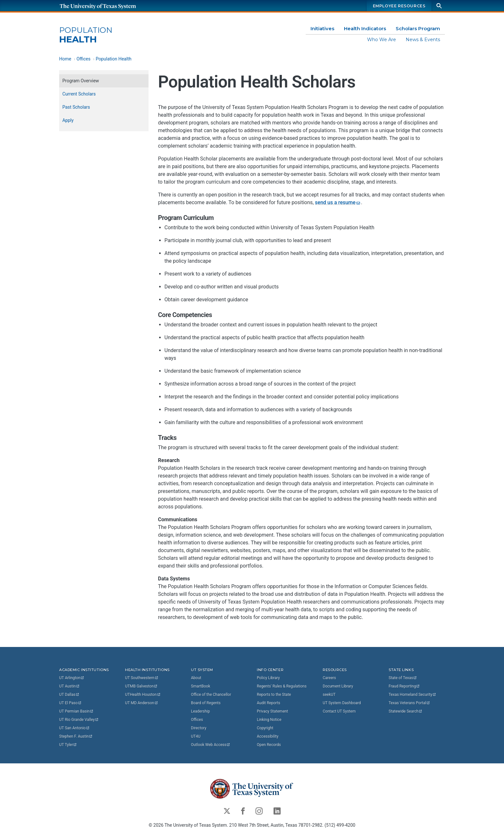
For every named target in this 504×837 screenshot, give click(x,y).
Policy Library (268, 678)
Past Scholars (76, 107)
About (196, 678)
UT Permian (76, 711)
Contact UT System (339, 711)
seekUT (329, 695)
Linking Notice (269, 720)
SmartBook (201, 686)
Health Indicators (365, 28)
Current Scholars (79, 94)
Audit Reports (269, 703)
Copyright (265, 728)
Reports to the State (274, 695)
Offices (84, 59)
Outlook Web (211, 745)
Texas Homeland (412, 695)
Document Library (338, 686)
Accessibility (268, 736)
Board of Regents (206, 703)
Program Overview (81, 81)
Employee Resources (399, 6)
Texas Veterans (410, 703)
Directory (199, 728)
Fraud (404, 686)
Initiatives (322, 28)
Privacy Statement (272, 711)
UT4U (196, 736)
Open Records (269, 745)
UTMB (141, 686)
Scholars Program (418, 28)
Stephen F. (76, 736)
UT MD (142, 703)
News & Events (423, 40)
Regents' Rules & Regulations (282, 686)
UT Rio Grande (79, 720)
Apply (68, 120)
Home (65, 59)
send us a (338, 202)
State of (403, 678)
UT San (74, 728)
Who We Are (382, 40)
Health (86, 35)
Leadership (200, 711)
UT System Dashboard (342, 703)
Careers (329, 678)
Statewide (406, 711)
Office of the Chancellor (211, 695)
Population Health (114, 59)
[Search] (439, 6)
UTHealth (143, 695)
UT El (70, 703)
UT (72, 678)
